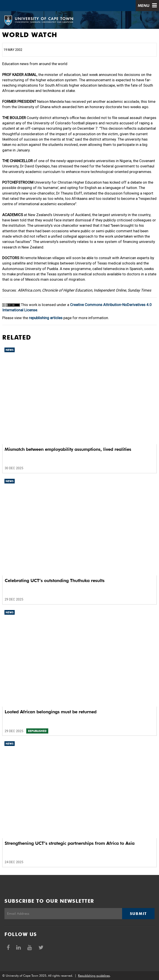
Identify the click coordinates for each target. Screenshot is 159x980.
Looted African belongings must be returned (51, 712)
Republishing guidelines (94, 976)
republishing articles (46, 318)
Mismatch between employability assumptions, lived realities (68, 449)
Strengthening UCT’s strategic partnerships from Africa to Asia (70, 843)
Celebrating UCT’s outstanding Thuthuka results (55, 580)
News (10, 350)
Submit (138, 914)
